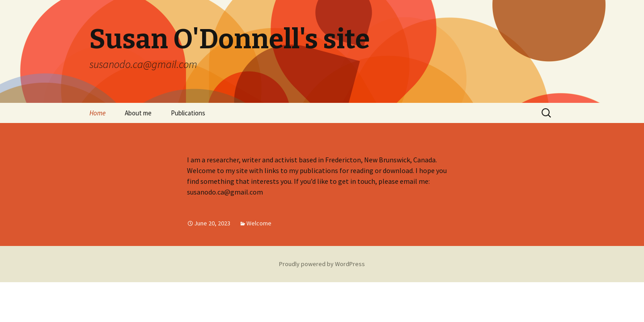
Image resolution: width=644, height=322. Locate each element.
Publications (188, 113)
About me (138, 113)
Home (97, 113)
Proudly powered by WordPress (322, 264)
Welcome (259, 223)
